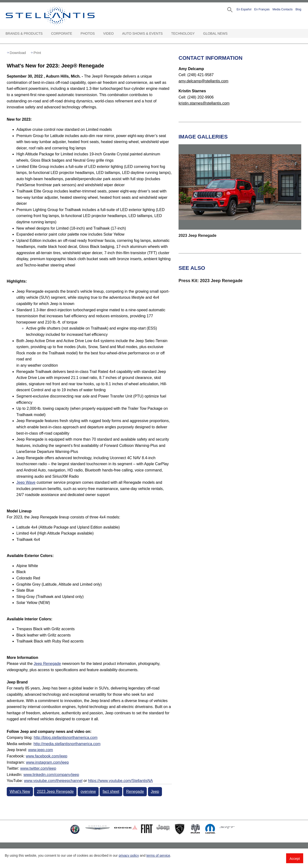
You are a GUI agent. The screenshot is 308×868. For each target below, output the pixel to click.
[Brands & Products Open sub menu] (45, 34)
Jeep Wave (26, 482)
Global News (215, 33)
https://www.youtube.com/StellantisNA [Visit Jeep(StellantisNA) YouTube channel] (120, 781)
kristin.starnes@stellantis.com (204, 103)
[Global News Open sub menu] (230, 34)
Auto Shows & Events (143, 33)
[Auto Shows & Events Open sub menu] (165, 34)
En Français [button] (262, 9)
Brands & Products (24, 33)
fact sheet (111, 792)
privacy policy (129, 855)
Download (18, 53)
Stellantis (61, 16)
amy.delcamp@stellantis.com (203, 81)
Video (109, 33)
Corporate (62, 33)
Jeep (155, 792)
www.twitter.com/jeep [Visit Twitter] (38, 768)
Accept (295, 859)
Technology (183, 33)
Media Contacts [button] (283, 9)
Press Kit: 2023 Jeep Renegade (211, 281)
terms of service (158, 855)
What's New (20, 792)
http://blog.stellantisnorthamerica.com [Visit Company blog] (66, 738)
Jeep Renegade (47, 664)
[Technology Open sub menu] (197, 34)
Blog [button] (298, 9)
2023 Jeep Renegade (55, 792)
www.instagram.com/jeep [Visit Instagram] (47, 762)
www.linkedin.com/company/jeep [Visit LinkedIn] (51, 775)
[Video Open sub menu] (116, 34)
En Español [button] (244, 9)
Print (37, 53)
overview (88, 792)
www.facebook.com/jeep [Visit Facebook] (47, 756)
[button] (229, 9)
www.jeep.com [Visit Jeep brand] (41, 750)
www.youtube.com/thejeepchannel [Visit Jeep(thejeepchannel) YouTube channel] (53, 781)
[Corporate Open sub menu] (75, 34)
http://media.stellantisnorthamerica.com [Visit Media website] (67, 744)
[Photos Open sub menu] (97, 34)
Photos (88, 33)
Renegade (135, 792)
